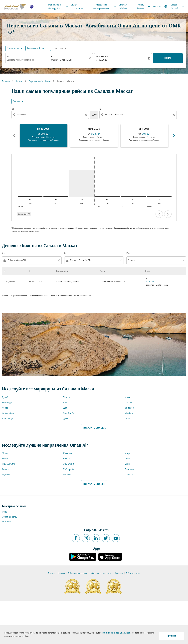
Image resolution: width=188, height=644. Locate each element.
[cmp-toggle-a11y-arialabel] (94, 115)
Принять (172, 636)
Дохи (127, 419)
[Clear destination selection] (174, 115)
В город (62, 573)
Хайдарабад (8, 413)
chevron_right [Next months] (174, 136)
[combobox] (27, 60)
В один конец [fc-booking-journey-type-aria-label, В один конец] (13, 48)
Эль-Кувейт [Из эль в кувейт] (69, 413)
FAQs (4, 512)
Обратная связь (9, 517)
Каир (66, 403)
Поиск (168, 58)
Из (8, 56)
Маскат (6, 453)
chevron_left (159, 214)
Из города (119, 573)
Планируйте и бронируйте (58, 7)
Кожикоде (7, 403)
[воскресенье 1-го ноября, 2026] (159, 196)
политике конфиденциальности (116, 633)
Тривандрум (8, 419)
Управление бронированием (105, 7)
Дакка (66, 419)
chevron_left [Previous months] (14, 136)
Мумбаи (129, 413)
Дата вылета (102, 56)
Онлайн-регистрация (77, 7)
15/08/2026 (101, 60)
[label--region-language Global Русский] (174, 7)
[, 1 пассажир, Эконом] (36, 48)
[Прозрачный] (90, 58)
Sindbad (157, 7)
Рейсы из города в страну (101, 573)
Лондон (6, 408)
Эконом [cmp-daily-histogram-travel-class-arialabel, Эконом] (17, 101)
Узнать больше (144, 7)
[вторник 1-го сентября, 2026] (107, 196)
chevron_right (168, 214)
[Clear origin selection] (86, 115)
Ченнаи (67, 397)
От (13, 109)
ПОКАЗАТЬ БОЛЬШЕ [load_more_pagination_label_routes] (94, 428)
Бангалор (129, 408)
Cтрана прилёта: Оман (40, 81)
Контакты (7, 522)
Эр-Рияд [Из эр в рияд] (67, 475)
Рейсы (19, 81)
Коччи (128, 397)
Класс (129, 253)
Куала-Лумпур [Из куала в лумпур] (9, 464)
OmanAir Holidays (123, 7)
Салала (128, 403)
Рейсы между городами (78, 573)
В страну (52, 573)
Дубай (5, 397)
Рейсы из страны (133, 573)
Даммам (129, 475)
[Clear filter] (59, 260)
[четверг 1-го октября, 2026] (133, 196)
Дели (66, 408)
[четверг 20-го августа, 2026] (82, 183)
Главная (6, 81)
